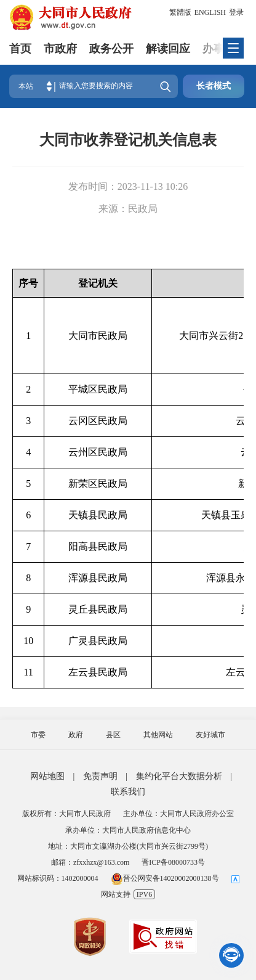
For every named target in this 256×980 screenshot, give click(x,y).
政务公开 (111, 49)
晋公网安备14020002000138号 (165, 878)
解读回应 (168, 49)
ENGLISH (210, 12)
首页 (20, 49)
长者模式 (214, 86)
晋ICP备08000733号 (173, 862)
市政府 (60, 49)
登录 (236, 12)
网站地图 (47, 776)
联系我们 (128, 792)
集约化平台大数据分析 (179, 776)
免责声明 (100, 776)
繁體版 (180, 12)
